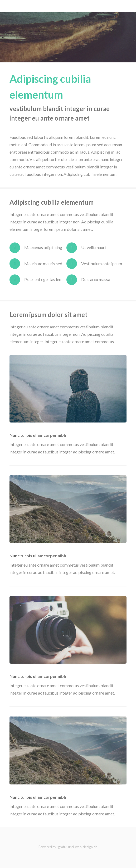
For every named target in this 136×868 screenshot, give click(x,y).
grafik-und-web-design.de (78, 847)
